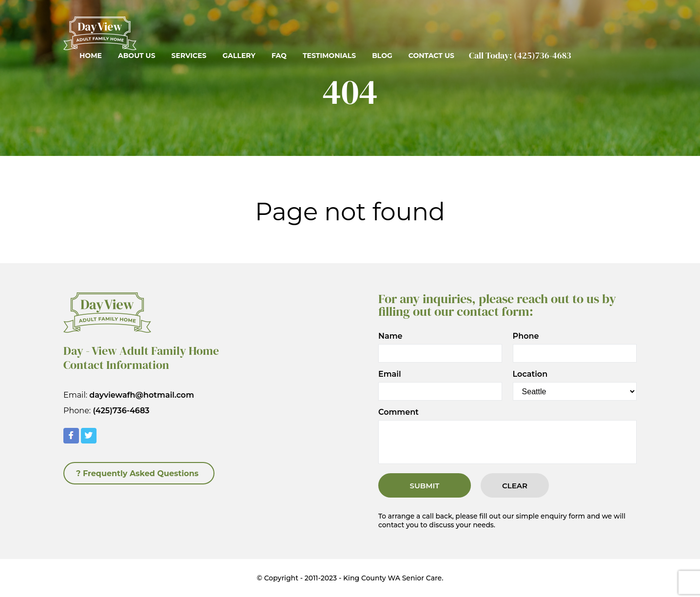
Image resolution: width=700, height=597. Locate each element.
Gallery (239, 56)
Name (390, 336)
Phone (526, 336)
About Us (137, 56)
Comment (399, 412)
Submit (425, 486)
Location (530, 374)
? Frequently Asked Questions (137, 473)
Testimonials (329, 56)
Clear (515, 486)
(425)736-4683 (543, 55)
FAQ (279, 56)
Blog (382, 56)
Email (390, 374)
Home (91, 56)
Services (189, 56)
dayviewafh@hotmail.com (142, 395)
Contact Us (431, 56)
